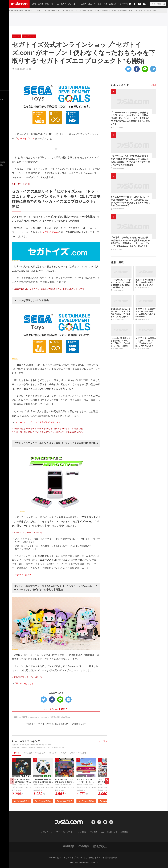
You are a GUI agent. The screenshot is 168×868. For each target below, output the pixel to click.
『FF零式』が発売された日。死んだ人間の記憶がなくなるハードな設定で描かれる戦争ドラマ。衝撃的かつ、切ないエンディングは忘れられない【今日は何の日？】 (130, 242)
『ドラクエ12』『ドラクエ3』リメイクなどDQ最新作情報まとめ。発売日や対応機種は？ (121, 284)
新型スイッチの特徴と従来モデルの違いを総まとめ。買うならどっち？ (145, 282)
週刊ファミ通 (123, 4)
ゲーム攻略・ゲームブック (34, 753)
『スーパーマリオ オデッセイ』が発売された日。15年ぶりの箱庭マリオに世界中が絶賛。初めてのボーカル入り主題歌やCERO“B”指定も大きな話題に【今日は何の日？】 (130, 118)
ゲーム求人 (80, 4)
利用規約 (82, 832)
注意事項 (93, 832)
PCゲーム (54, 4)
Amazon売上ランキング (26, 741)
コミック (53, 753)
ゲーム (17, 753)
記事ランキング (120, 85)
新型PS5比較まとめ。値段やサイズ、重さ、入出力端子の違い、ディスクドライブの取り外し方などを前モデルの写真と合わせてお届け (121, 313)
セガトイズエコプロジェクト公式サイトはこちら (38, 422)
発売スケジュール (67, 4)
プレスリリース (50, 11)
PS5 (46, 4)
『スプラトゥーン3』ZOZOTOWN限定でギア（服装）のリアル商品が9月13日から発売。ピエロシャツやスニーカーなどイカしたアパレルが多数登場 (130, 160)
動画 (97, 4)
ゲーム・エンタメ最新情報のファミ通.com (18, 11)
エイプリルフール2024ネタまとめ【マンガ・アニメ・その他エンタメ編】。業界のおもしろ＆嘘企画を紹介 (146, 342)
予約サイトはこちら (24, 575)
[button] (107, 781)
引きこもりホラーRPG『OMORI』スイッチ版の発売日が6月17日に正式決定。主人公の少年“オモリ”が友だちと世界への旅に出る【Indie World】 (130, 201)
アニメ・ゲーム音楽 (78, 753)
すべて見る (103, 741)
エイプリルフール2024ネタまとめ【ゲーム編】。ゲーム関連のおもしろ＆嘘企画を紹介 (146, 313)
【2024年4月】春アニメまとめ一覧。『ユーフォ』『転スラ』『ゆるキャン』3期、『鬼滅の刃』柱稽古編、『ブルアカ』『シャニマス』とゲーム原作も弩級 (121, 342)
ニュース (90, 4)
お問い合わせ (51, 832)
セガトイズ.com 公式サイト (56, 709)
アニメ (63, 753)
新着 (34, 4)
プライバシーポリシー (67, 832)
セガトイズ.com (26, 138)
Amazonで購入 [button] (22, 802)
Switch (40, 4)
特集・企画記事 (108, 4)
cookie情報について (107, 832)
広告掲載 (120, 832)
